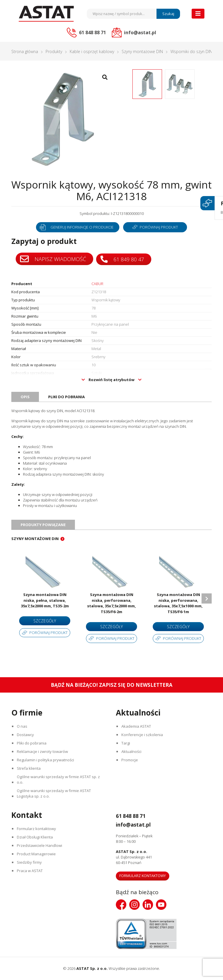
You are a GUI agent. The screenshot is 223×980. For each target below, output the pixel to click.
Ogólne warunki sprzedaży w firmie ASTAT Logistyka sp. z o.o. (54, 793)
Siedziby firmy (30, 862)
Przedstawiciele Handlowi (40, 845)
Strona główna (25, 51)
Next (207, 598)
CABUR (97, 284)
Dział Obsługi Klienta (35, 837)
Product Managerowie (37, 854)
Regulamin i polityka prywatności (46, 760)
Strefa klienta (29, 768)
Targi (126, 743)
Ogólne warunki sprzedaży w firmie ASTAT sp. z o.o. (59, 779)
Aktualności (132, 751)
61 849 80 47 (123, 259)
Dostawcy (26, 735)
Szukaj (168, 14)
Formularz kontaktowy (37, 829)
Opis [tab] (25, 397)
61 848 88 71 (134, 816)
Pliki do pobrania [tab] (66, 397)
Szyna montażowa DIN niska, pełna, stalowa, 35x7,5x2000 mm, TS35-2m (45, 600)
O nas (23, 726)
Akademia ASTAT (137, 726)
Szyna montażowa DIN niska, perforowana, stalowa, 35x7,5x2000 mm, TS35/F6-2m (111, 603)
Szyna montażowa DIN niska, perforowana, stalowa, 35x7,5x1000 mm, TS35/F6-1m (178, 603)
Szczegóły (45, 621)
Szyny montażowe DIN (142, 51)
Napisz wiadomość (53, 259)
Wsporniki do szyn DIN (191, 51)
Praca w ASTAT (30, 871)
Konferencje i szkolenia (143, 735)
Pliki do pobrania (32, 743)
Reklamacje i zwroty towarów (43, 751)
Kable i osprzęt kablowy (92, 51)
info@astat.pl (137, 824)
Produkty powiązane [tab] (43, 525)
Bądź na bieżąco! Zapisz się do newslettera (112, 685)
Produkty (54, 51)
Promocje (130, 760)
